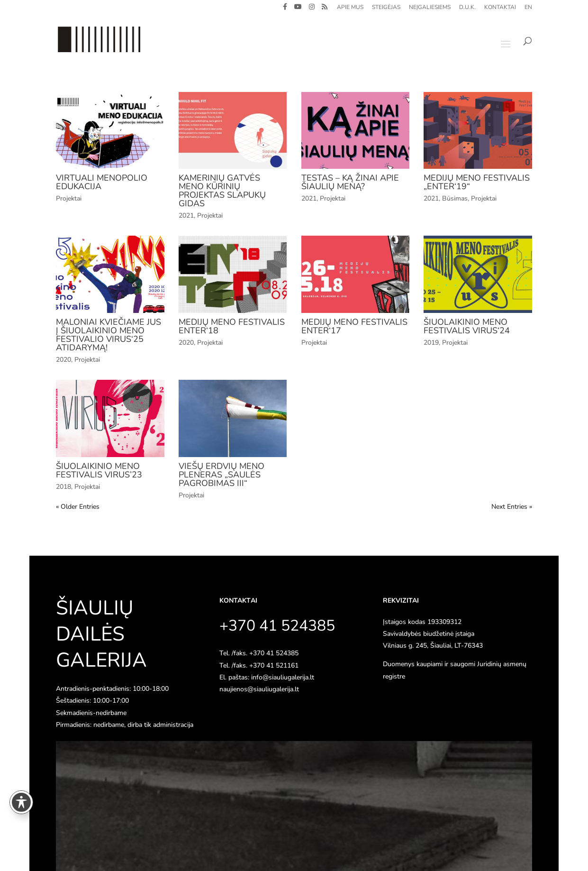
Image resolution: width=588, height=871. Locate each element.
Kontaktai (500, 8)
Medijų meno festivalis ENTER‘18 (232, 326)
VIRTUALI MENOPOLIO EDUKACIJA (102, 182)
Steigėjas (386, 8)
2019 (431, 343)
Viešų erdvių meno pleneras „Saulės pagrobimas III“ (222, 475)
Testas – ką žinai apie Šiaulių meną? (350, 182)
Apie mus (350, 8)
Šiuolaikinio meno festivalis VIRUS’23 (99, 470)
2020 (63, 360)
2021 (186, 215)
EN (528, 8)
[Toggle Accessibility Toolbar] (21, 802)
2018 (63, 487)
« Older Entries (78, 507)
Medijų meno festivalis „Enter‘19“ (477, 182)
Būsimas (455, 198)
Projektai (69, 198)
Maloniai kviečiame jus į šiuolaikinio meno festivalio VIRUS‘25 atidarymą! (109, 335)
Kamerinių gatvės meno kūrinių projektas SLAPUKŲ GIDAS (222, 191)
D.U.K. (467, 8)
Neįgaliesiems (430, 8)
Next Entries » (512, 507)
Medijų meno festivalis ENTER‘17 (354, 326)
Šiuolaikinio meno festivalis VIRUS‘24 (467, 326)
